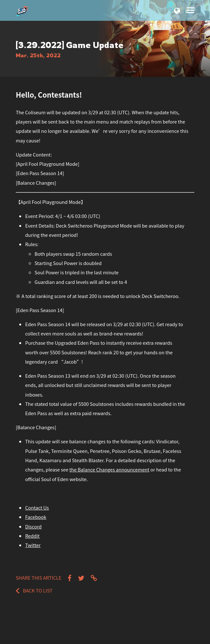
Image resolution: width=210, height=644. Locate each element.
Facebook (36, 517)
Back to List (34, 590)
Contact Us (37, 507)
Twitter (33, 545)
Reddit (32, 536)
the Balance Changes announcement (109, 469)
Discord (33, 526)
